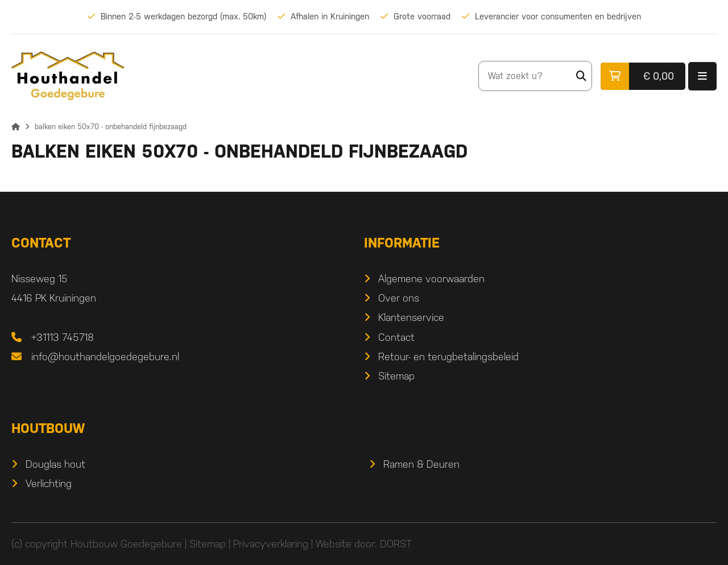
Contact (396, 337)
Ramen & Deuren (421, 464)
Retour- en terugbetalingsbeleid (448, 356)
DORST (396, 544)
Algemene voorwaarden (431, 279)
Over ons (399, 298)
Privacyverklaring (271, 544)
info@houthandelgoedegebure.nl (105, 356)
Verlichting (49, 483)
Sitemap (396, 376)
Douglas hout (55, 464)
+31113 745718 (63, 337)
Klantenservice (411, 317)
